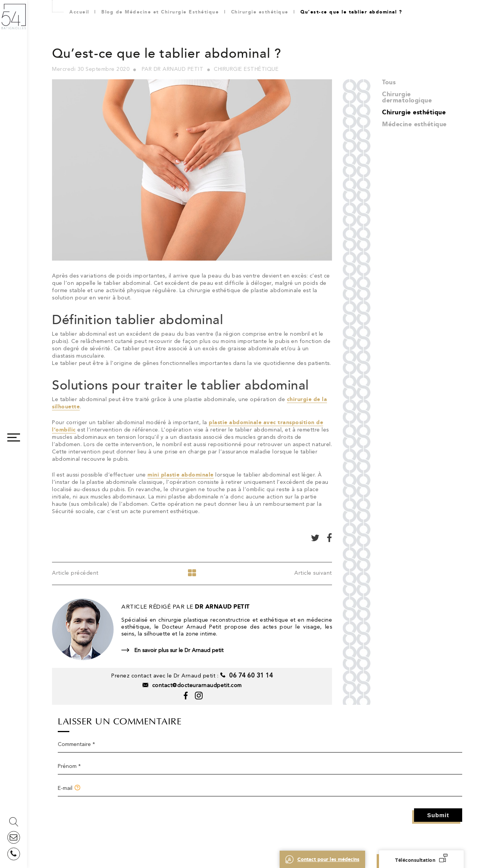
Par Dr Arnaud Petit (173, 69)
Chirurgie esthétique (414, 112)
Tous (389, 82)
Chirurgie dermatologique (407, 97)
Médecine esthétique (414, 124)
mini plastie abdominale (181, 475)
